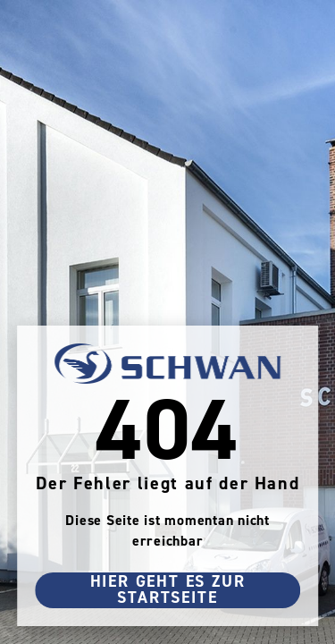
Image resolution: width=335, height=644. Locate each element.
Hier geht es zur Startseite (168, 590)
